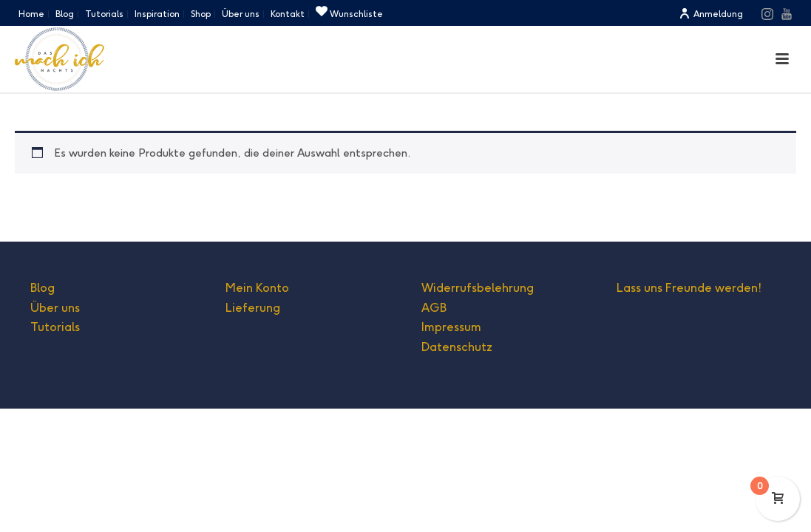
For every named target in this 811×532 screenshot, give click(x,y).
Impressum (451, 327)
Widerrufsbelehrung (478, 288)
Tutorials (55, 327)
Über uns (55, 308)
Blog (43, 288)
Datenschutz (457, 347)
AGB (434, 308)
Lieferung (253, 308)
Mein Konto (257, 288)
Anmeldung (711, 14)
